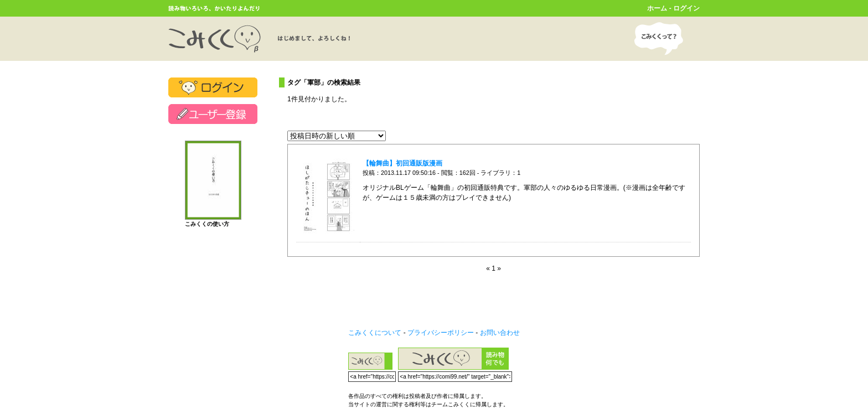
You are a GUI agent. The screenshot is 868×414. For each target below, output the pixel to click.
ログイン (686, 8)
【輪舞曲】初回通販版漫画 (402, 163)
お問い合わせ (500, 333)
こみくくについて (375, 333)
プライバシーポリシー (441, 333)
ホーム (657, 8)
